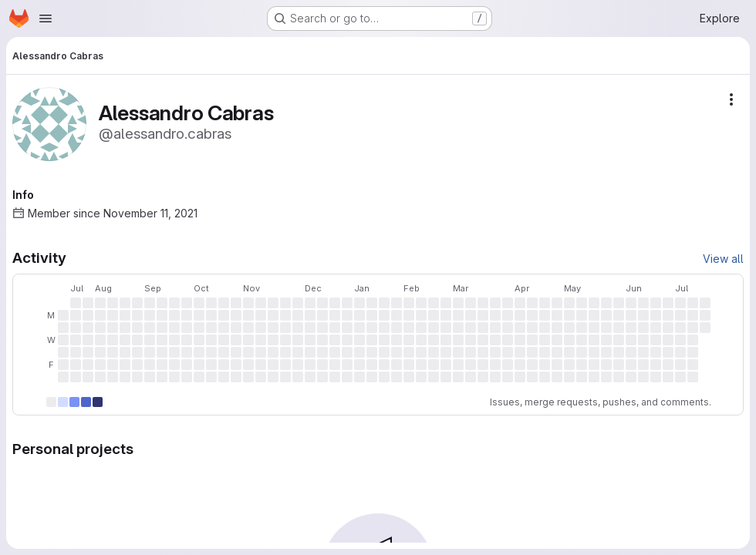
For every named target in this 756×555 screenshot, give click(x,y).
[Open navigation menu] (46, 18)
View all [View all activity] (723, 259)
